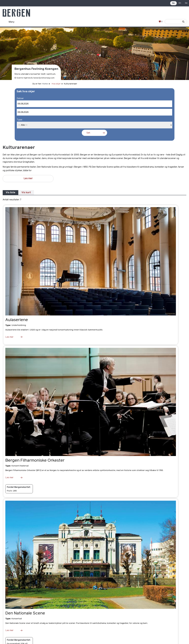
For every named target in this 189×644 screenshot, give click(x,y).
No (173, 3)
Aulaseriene (17, 320)
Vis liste (10, 193)
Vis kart (26, 193)
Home (45, 84)
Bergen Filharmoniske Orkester (35, 460)
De (186, 3)
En (180, 3)
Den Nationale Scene (25, 613)
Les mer (28, 179)
